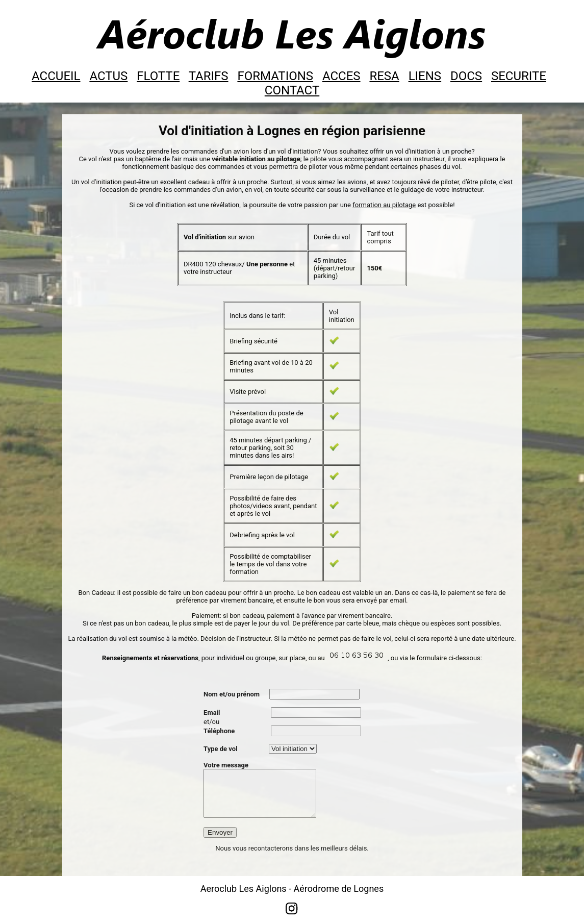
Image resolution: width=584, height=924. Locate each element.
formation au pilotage (384, 205)
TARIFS (209, 76)
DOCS (466, 76)
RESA (384, 76)
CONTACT (292, 90)
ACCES (341, 76)
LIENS (425, 76)
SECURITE (519, 76)
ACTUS (108, 76)
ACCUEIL (56, 76)
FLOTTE (158, 76)
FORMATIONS (275, 76)
